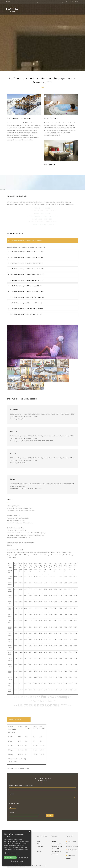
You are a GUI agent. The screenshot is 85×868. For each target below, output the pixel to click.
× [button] (30, 832)
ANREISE (11, 794)
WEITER (50, 815)
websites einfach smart (40, 866)
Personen (11, 812)
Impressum (55, 854)
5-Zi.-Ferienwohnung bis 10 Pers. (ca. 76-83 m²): (26, 309)
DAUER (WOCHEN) (14, 804)
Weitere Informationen (22, 849)
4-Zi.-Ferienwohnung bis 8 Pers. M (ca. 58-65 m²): (27, 292)
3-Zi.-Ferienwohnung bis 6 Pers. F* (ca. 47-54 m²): (27, 269)
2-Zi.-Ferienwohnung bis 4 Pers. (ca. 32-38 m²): (26, 241)
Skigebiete (40, 844)
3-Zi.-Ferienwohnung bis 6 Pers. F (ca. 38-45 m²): (27, 263)
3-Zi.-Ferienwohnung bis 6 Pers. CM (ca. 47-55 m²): (27, 280)
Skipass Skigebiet (15, 719)
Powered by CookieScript (17, 864)
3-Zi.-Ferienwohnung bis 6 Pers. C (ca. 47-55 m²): (27, 257)
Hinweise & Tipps (60, 2)
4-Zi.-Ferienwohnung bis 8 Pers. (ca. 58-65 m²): (26, 286)
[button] (17, 861)
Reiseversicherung (33, 2)
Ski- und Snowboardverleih (47, 2)
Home (39, 841)
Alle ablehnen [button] (24, 858)
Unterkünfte (40, 846)
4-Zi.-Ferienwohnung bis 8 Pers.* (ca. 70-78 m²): (26, 303)
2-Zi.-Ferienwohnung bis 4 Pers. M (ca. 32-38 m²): (27, 252)
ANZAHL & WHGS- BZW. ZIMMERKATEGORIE (21, 786)
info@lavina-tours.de (12, 2)
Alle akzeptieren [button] (10, 858)
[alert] (17, 848)
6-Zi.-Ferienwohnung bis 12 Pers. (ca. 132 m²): (26, 314)
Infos (38, 849)
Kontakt (39, 851)
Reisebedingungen (57, 851)
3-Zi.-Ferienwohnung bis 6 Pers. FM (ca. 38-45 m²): (27, 274)
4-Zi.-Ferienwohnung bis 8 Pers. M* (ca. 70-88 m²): (27, 297)
